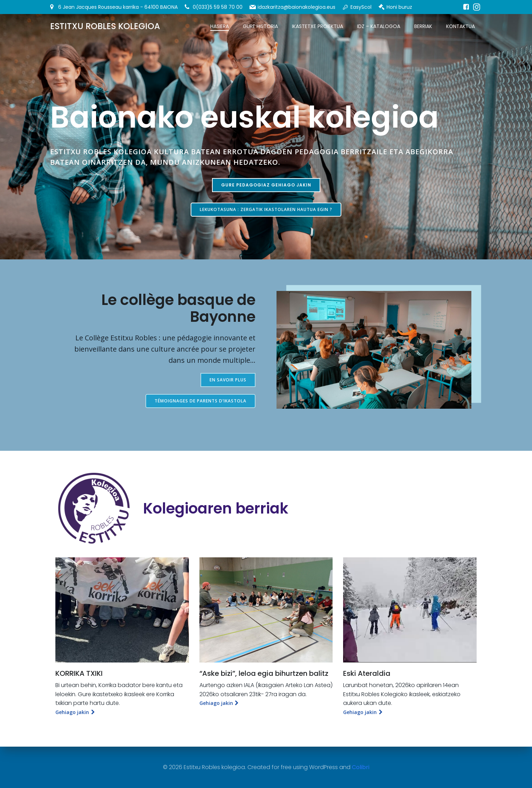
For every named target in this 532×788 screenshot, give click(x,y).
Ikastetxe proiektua (318, 26)
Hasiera (220, 26)
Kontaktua (461, 26)
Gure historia (260, 26)
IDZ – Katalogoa (379, 26)
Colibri (361, 767)
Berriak (423, 26)
